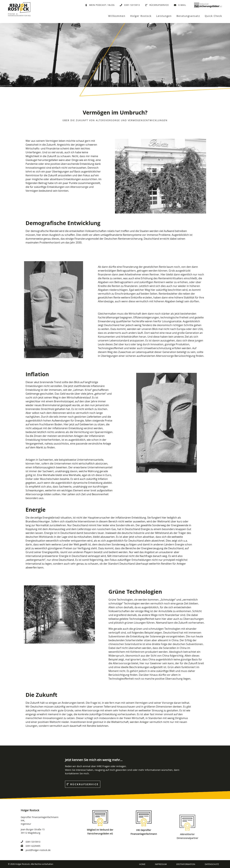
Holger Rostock (141, 16)
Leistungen (164, 16)
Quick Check (213, 16)
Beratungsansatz (188, 16)
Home (142, 864)
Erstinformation (186, 864)
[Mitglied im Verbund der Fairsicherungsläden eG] (100, 845)
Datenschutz (212, 864)
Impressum (161, 864)
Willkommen (117, 16)
